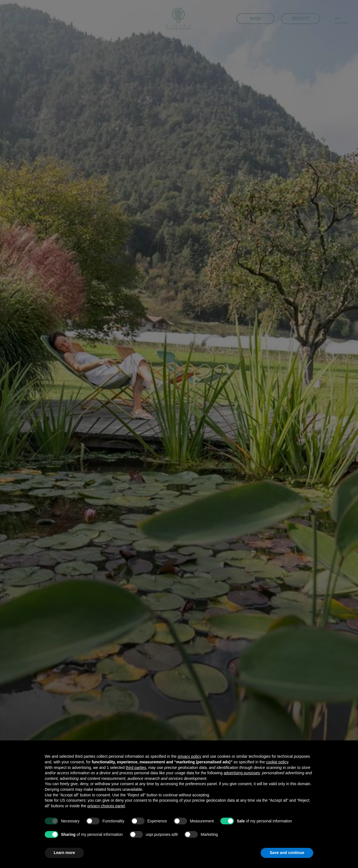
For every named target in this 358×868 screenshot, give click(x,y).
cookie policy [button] (277, 762)
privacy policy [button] (189, 756)
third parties (136, 768)
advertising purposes (242, 773)
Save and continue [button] (287, 853)
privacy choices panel (106, 806)
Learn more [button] (64, 853)
